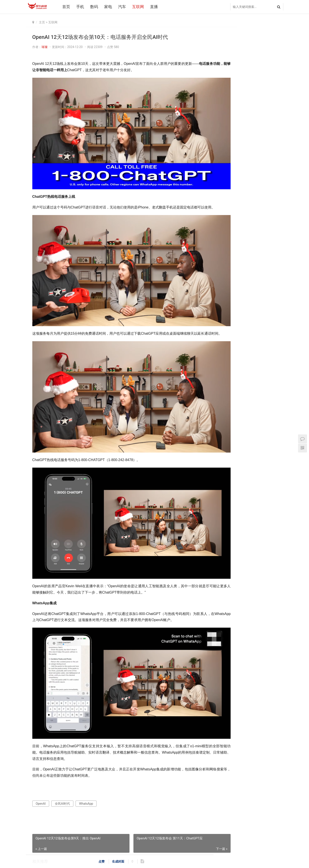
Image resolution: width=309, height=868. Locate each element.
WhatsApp (86, 749)
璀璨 (45, 47)
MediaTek (250, 400)
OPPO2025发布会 (232, 433)
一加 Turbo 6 (231, 394)
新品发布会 (250, 427)
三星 (231, 407)
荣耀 (250, 414)
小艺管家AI (270, 427)
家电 (110, 7)
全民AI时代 (62, 749)
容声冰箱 (250, 387)
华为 (250, 433)
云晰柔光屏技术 (272, 387)
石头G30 (251, 440)
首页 (68, 7)
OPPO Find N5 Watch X (261, 113)
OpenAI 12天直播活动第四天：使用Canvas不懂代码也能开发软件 (75, 817)
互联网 (140, 7)
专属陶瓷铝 (250, 420)
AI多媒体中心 (272, 433)
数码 (96, 7)
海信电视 (271, 414)
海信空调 (250, 394)
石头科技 (231, 427)
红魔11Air (231, 420)
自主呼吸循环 (232, 414)
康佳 (271, 394)
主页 (42, 22)
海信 (271, 407)
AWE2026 (250, 381)
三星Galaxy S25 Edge (232, 400)
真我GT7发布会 (256, 96)
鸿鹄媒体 (231, 440)
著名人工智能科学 (272, 381)
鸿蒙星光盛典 (272, 420)
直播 (156, 7)
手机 (82, 7)
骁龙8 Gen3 (271, 400)
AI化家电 (270, 440)
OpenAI (41, 749)
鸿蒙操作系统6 (232, 387)
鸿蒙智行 (250, 407)
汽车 (124, 7)
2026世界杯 (231, 381)
